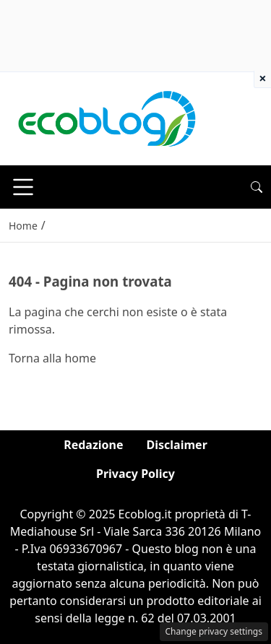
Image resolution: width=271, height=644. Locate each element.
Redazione (93, 445)
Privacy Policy (135, 474)
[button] (257, 187)
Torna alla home (52, 358)
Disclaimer (177, 445)
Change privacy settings (214, 631)
